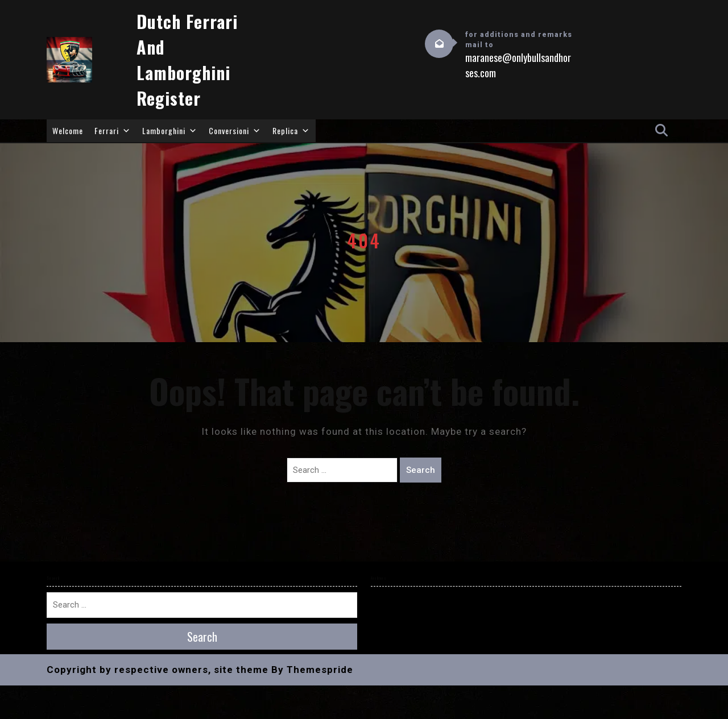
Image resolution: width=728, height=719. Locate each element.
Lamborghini (170, 131)
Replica (291, 131)
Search (421, 470)
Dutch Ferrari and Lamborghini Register (187, 60)
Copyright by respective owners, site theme (158, 670)
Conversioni (235, 131)
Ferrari (113, 131)
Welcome (68, 130)
